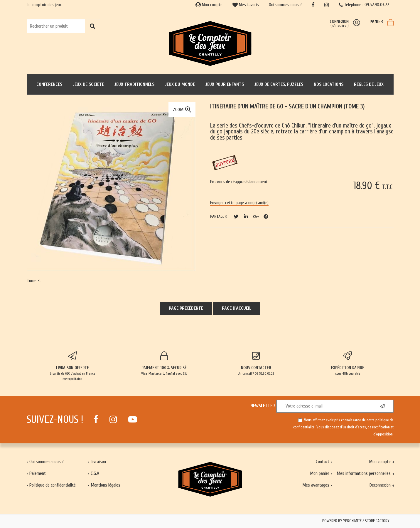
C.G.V (95, 473)
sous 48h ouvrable (348, 363)
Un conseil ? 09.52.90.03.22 (256, 363)
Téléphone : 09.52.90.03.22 (364, 5)
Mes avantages (316, 485)
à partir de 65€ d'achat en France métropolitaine (73, 366)
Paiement (38, 473)
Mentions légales (106, 485)
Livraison (98, 462)
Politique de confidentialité (53, 485)
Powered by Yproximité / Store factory (356, 521)
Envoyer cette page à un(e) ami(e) (239, 203)
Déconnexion (380, 485)
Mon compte (209, 5)
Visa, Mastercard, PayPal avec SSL (164, 363)
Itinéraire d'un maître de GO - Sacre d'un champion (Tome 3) (287, 107)
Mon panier (320, 473)
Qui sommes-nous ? (285, 5)
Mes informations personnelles (364, 473)
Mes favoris (246, 5)
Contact (323, 462)
